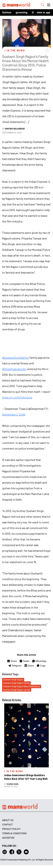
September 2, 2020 (14, 414)
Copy (41, 666)
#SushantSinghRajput (15, 358)
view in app (43, 12)
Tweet (24, 661)
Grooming (22, 12)
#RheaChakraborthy (14, 369)
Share (12, 661)
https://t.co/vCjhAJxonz (17, 397)
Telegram (15, 666)
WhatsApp (39, 661)
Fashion (7, 12)
